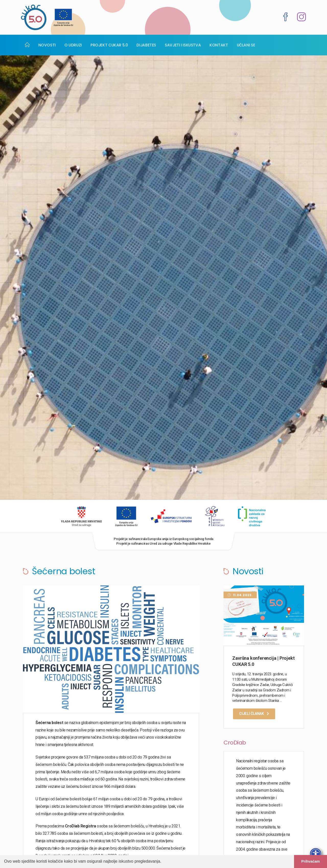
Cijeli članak (254, 714)
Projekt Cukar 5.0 (109, 45)
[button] (163, 862)
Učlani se (246, 45)
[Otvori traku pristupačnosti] (316, 854)
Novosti (47, 45)
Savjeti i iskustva (183, 45)
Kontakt (219, 45)
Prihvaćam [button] (311, 861)
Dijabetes (146, 45)
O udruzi (73, 45)
